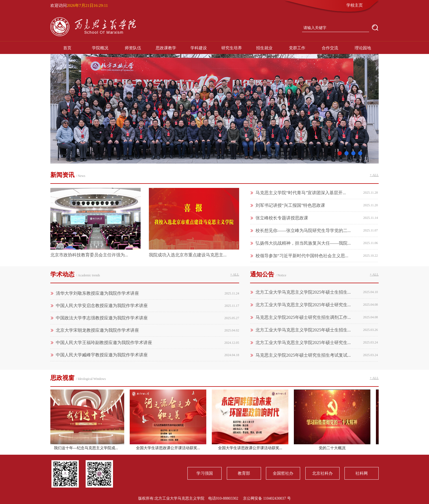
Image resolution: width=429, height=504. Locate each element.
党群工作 (297, 48)
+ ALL (374, 175)
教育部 (244, 473)
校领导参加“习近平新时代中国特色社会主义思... (302, 256)
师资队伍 (133, 48)
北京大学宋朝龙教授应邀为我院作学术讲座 (97, 330)
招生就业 (264, 48)
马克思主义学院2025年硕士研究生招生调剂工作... (303, 317)
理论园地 (363, 48)
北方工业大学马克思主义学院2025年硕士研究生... (303, 305)
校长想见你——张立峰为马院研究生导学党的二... (303, 230)
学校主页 (355, 5)
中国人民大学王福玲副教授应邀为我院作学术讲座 (104, 343)
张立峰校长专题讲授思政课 (282, 218)
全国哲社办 (283, 473)
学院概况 (100, 48)
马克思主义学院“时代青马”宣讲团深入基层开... (301, 193)
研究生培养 (232, 48)
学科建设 (199, 48)
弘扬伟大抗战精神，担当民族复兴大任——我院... (303, 243)
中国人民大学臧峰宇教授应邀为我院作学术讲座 (102, 355)
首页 (67, 48)
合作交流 (330, 48)
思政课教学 (166, 48)
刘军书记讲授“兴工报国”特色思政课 (290, 205)
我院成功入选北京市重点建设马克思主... (188, 255)
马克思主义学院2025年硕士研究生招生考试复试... (303, 355)
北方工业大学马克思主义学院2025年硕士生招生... (303, 292)
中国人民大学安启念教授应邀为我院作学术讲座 (102, 306)
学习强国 (205, 473)
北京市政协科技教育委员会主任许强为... (89, 255)
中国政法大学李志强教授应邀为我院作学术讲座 (102, 318)
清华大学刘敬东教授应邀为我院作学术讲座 (97, 293)
